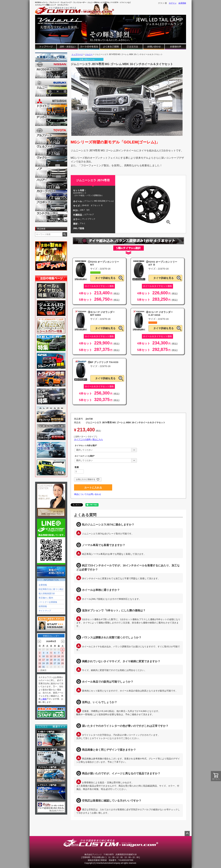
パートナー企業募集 (48, 602)
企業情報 (43, 585)
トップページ (77, 54)
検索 (65, 234)
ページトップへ (187, 833)
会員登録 (182, 3)
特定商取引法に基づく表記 (51, 589)
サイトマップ (45, 611)
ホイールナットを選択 (85, 456)
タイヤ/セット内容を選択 (86, 446)
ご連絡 (44, 699)
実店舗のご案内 (46, 598)
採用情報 (43, 606)
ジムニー (89, 54)
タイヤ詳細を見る (105, 278)
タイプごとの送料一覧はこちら (88, 439)
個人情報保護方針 (47, 593)
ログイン (173, 3)
